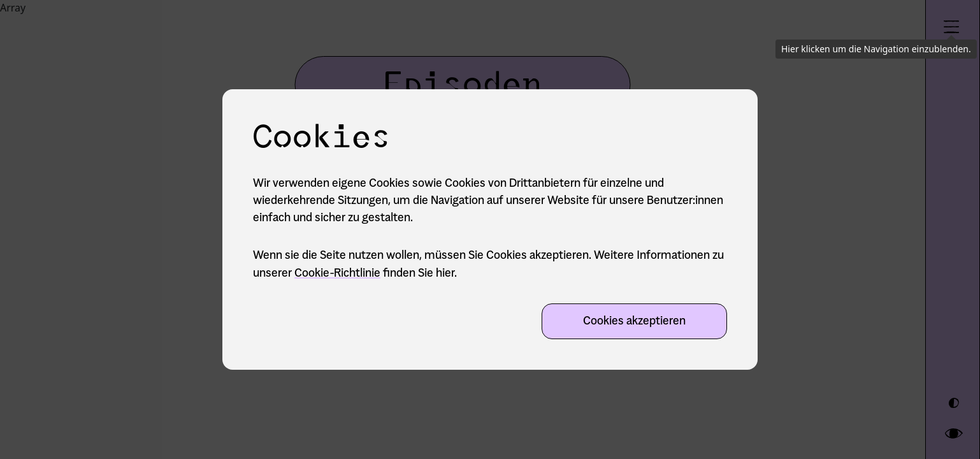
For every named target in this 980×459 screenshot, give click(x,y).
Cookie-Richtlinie (337, 274)
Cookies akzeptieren (634, 322)
